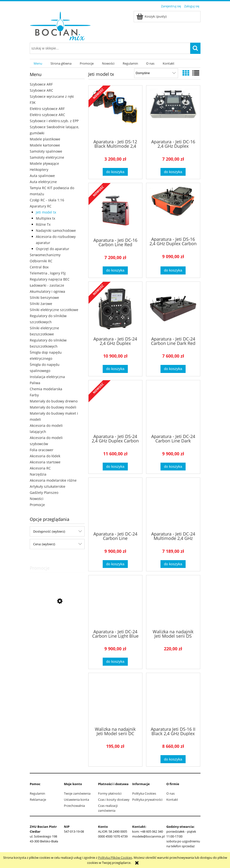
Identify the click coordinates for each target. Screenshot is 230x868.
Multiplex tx (45, 218)
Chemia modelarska (46, 389)
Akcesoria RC (40, 468)
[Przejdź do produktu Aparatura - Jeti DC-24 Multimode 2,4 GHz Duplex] (173, 504)
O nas (170, 793)
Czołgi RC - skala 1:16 (47, 200)
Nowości (37, 499)
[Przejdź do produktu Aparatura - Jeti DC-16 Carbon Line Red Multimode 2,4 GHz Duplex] (115, 210)
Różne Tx (43, 224)
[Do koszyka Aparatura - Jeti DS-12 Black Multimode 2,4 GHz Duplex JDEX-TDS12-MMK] (115, 172)
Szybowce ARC (41, 90)
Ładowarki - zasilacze (47, 285)
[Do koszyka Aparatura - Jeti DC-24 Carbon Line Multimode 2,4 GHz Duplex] (115, 564)
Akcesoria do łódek (45, 456)
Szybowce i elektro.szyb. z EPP (54, 121)
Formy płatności (110, 793)
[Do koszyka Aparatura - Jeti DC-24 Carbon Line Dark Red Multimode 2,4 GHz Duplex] (173, 369)
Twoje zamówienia (77, 793)
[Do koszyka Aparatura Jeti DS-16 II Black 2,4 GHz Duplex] (173, 759)
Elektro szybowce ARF (47, 109)
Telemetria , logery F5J (48, 273)
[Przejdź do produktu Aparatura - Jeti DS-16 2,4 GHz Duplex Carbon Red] (173, 209)
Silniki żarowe (41, 304)
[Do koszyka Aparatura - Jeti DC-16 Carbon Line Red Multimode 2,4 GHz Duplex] (115, 270)
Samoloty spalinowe (46, 151)
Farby (34, 395)
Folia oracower (42, 450)
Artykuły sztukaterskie (48, 486)
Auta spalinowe (42, 176)
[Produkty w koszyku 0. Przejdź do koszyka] (152, 16)
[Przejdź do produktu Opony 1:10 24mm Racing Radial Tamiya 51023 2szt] (57, 623)
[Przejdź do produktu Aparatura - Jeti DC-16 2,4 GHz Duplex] (173, 112)
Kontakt (172, 800)
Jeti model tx (46, 212)
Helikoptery (39, 170)
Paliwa (35, 383)
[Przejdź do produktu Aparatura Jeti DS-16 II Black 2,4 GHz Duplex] (173, 699)
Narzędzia (38, 474)
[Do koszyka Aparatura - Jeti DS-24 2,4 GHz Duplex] (115, 369)
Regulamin (37, 793)
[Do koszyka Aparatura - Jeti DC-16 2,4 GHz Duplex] (173, 172)
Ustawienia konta (76, 800)
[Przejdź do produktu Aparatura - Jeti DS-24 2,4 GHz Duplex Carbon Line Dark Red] (115, 407)
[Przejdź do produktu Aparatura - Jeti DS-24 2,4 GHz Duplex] (115, 309)
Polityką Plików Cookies (115, 858)
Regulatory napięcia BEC (50, 279)
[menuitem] (38, 63)
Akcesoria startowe (45, 462)
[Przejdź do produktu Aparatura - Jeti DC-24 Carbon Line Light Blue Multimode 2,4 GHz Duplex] (115, 602)
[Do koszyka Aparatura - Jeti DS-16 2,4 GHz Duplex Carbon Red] (173, 270)
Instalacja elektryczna (47, 377)
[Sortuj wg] (156, 73)
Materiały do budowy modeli (53, 407)
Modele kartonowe (45, 145)
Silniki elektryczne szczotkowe (54, 310)
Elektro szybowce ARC (47, 115)
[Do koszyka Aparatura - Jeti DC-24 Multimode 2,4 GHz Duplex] (173, 564)
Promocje (37, 505)
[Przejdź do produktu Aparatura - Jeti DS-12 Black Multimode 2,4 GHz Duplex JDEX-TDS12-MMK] (115, 112)
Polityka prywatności (147, 800)
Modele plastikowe (45, 139)
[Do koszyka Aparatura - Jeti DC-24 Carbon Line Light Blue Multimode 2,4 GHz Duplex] (115, 662)
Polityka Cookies (144, 793)
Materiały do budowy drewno (54, 401)
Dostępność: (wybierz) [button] (49, 531)
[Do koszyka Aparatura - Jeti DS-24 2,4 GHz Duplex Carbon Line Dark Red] (115, 467)
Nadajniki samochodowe (56, 230)
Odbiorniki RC (41, 261)
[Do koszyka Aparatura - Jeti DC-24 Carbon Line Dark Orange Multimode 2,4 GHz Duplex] (173, 467)
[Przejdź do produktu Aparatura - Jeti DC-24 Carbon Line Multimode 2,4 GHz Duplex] (115, 504)
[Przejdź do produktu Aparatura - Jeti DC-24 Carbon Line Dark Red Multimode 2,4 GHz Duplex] (173, 309)
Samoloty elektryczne (47, 157)
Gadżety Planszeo (44, 493)
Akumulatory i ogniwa (47, 291)
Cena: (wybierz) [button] (44, 544)
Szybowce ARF (41, 84)
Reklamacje (38, 800)
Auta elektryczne (43, 182)
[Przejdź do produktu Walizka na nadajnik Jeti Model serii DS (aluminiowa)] (173, 602)
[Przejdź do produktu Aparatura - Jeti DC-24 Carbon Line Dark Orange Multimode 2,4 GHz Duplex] (173, 407)
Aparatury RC (41, 206)
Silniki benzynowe (44, 297)
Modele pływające (44, 163)
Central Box (39, 267)
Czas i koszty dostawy (114, 800)
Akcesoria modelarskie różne (53, 480)
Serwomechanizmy (45, 255)
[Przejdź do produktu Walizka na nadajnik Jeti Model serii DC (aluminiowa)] (115, 699)
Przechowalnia (74, 806)
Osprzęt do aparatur (53, 249)
